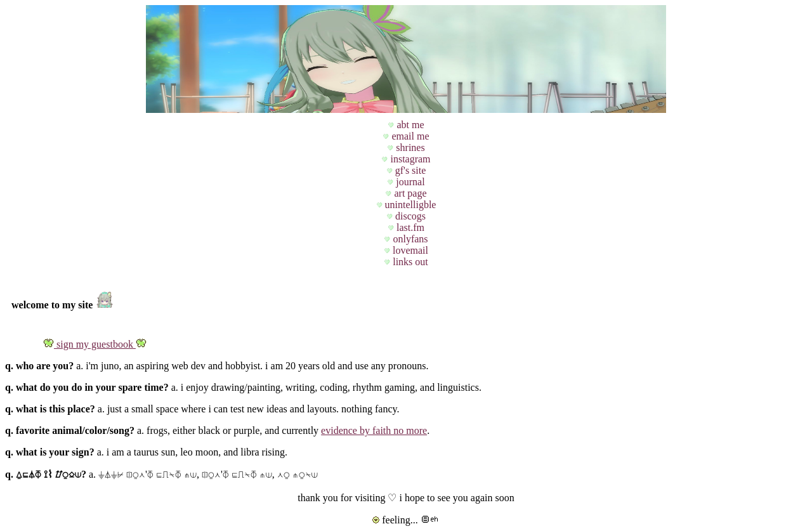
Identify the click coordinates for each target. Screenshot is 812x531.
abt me (409, 125)
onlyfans (409, 239)
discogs (409, 216)
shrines (409, 147)
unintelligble (409, 205)
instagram (409, 159)
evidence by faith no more (374, 430)
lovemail (409, 250)
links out (409, 262)
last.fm (409, 227)
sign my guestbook (95, 344)
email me (409, 136)
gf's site (409, 170)
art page (409, 193)
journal (409, 182)
